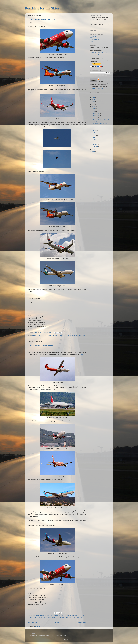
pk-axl (36, 337)
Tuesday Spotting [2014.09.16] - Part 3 (42, 19)
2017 (93, 104)
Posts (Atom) (39, 626)
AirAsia (55, 335)
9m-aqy (42, 616)
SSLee (102, 79)
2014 (93, 111)
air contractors (73, 616)
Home (57, 623)
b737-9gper (37, 618)
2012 (93, 152)
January (96, 147)
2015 (93, 109)
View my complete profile (97, 89)
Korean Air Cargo (62, 618)
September (96, 128)
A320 (51, 335)
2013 (93, 150)
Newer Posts (33, 623)
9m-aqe (37, 616)
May (95, 137)
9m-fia (38, 335)
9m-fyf (46, 616)
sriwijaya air (79, 618)
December (96, 113)
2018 (93, 102)
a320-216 (66, 616)
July (95, 133)
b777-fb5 (43, 618)
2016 (93, 107)
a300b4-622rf (56, 616)
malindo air (31, 337)
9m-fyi (42, 335)
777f (33, 616)
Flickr (92, 41)
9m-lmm (47, 335)
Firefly (71, 335)
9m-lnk (50, 616)
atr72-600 (66, 335)
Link (82, 354)
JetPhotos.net (94, 38)
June (95, 135)
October (96, 118)
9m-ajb (34, 335)
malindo (69, 618)
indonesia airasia (78, 335)
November (96, 116)
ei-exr (47, 618)
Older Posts (82, 623)
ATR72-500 (60, 335)
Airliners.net (93, 36)
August (95, 130)
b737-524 (31, 618)
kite (84, 335)
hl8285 (55, 618)
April (95, 140)
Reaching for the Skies (42, 8)
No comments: (47, 333)
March (95, 142)
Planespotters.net (95, 39)
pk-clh (74, 618)
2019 (93, 100)
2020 (93, 97)
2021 (93, 95)
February (96, 144)
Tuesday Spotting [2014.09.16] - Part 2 (42, 345)
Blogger (72, 640)
